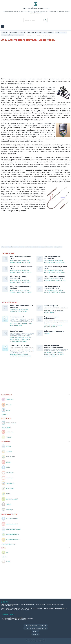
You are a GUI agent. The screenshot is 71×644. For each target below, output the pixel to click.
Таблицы (47, 333)
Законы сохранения (50, 352)
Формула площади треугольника (52, 318)
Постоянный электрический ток (13, 35)
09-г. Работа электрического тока (21, 267)
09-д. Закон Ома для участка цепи (55, 267)
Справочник (14, 32)
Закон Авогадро (16, 331)
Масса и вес (13, 323)
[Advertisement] (35, 58)
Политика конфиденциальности (35, 628)
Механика (54, 356)
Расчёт (20, 311)
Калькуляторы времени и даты (19, 309)
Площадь (59, 325)
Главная (4, 32)
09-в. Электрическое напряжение (52, 257)
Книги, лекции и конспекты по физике (40, 32)
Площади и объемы (16, 354)
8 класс (29, 262)
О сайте (35, 634)
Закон (28, 339)
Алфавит (47, 313)
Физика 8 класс (61, 32)
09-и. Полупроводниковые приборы (20, 287)
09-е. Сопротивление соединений (18, 277)
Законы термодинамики (17, 338)
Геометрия (54, 327)
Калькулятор (14, 311)
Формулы (13, 262)
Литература (47, 311)
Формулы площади (50, 325)
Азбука (52, 313)
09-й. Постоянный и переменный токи (52, 287)
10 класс (23, 339)
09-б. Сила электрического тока (20, 257)
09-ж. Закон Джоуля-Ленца (55, 276)
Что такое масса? (17, 317)
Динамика (23, 341)
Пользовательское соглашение (36, 625)
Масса (20, 323)
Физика (23, 32)
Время (25, 311)
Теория (24, 262)
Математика (13, 356)
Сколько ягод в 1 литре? (19, 345)
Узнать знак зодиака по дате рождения (22, 306)
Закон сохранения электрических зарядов (54, 346)
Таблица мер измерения (54, 331)
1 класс (54, 311)
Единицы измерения (16, 325)
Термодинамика (15, 341)
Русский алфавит (51, 306)
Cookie (36, 631)
